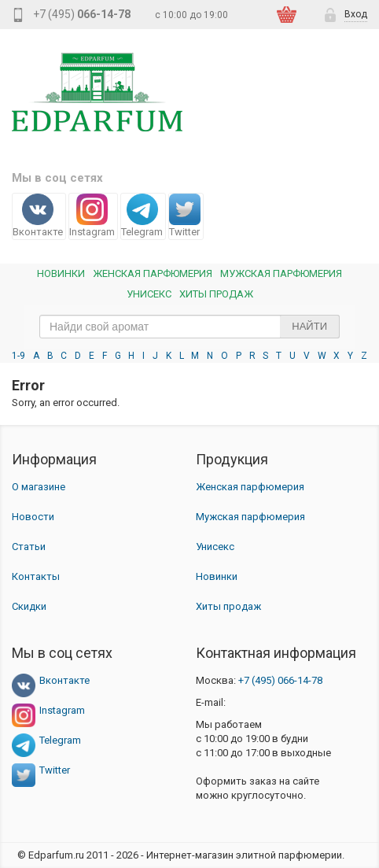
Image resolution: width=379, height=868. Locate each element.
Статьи (29, 547)
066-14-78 (280, 680)
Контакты (36, 576)
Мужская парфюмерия (281, 273)
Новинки (61, 273)
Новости (33, 517)
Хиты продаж (216, 294)
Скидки (29, 606)
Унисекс (149, 294)
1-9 (18, 356)
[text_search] (189, 327)
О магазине (39, 487)
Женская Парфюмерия (153, 273)
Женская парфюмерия (250, 487)
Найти (309, 326)
